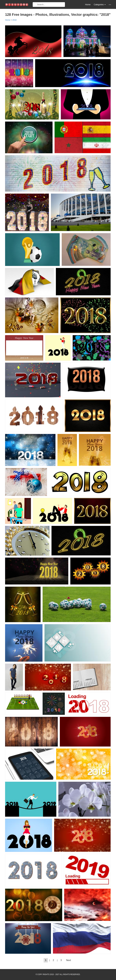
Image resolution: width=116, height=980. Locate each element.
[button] (110, 5)
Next (69, 960)
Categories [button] (100, 5)
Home (88, 5)
